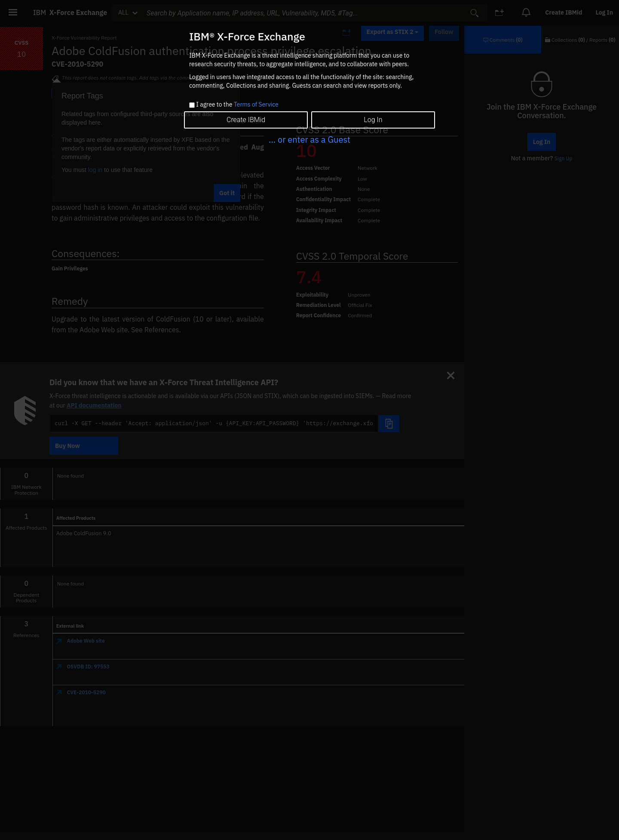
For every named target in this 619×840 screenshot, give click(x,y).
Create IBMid (246, 120)
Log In (373, 120)
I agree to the (237, 105)
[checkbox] (192, 105)
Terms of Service (256, 104)
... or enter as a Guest (309, 139)
